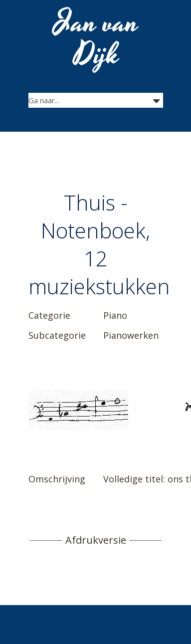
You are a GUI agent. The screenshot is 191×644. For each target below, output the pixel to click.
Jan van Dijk (96, 39)
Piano (115, 315)
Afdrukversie (96, 540)
